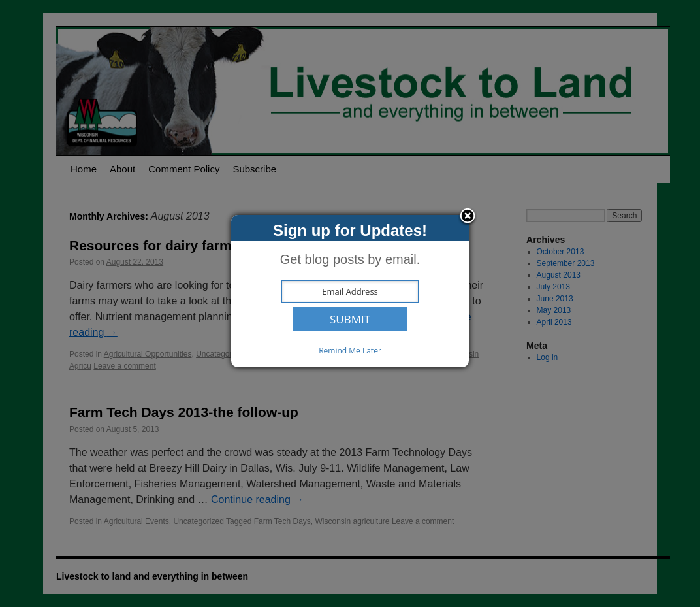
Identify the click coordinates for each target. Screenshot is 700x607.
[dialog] (350, 291)
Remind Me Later (350, 351)
